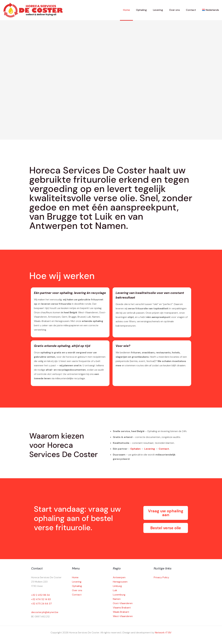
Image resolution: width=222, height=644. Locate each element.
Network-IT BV (163, 633)
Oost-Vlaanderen (123, 603)
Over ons (77, 590)
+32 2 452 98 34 (40, 595)
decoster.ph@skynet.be (45, 612)
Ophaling (77, 586)
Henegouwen (120, 582)
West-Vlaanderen (123, 616)
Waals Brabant (121, 612)
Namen (117, 599)
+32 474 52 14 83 (41, 599)
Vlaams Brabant (122, 608)
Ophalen (135, 449)
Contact (164, 449)
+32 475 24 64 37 (41, 604)
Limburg (117, 586)
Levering (150, 449)
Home (75, 577)
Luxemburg (119, 595)
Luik (115, 590)
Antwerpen (119, 577)
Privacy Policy (161, 577)
